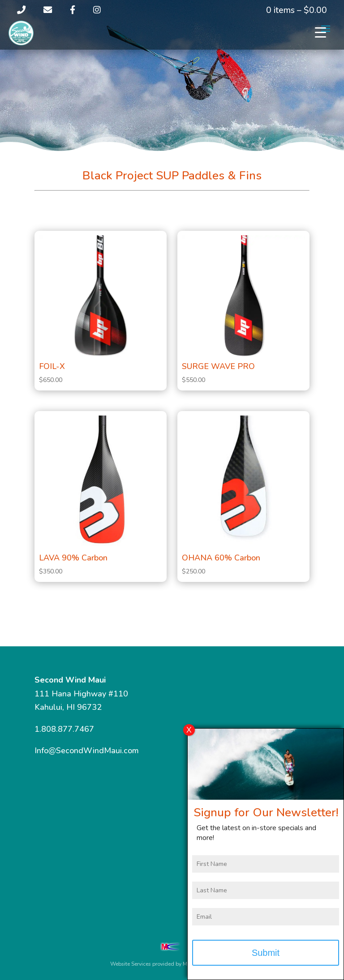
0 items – (297, 10)
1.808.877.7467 (64, 729)
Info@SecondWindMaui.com (87, 751)
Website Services (131, 964)
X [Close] (189, 732)
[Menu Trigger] (320, 32)
